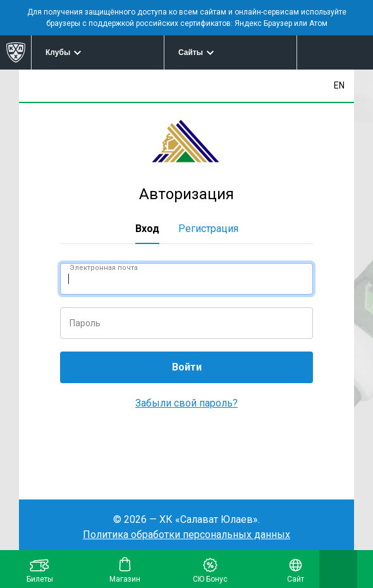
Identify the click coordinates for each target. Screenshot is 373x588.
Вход (147, 229)
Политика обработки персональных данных (186, 535)
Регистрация (208, 229)
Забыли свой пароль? (186, 403)
